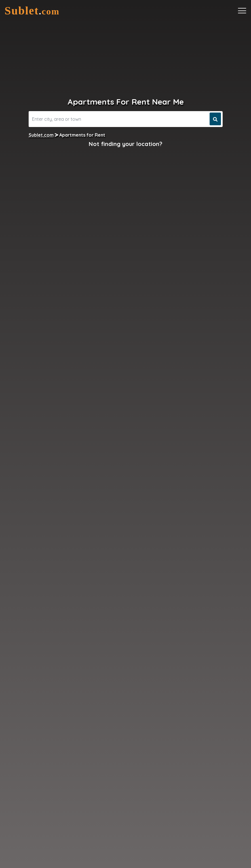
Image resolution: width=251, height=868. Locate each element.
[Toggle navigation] (242, 11)
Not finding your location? (125, 144)
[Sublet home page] (32, 11)
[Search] (118, 119)
